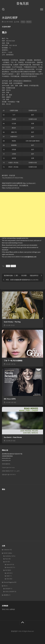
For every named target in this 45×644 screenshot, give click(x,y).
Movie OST (9, 567)
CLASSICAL (8, 556)
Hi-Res (13, 266)
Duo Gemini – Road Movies (13, 437)
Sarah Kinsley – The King (12, 322)
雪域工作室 (5, 609)
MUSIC (29, 22)
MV (5, 586)
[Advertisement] (22, 215)
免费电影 (12, 609)
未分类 (6, 595)
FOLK (23, 22)
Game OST (9, 565)
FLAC (8, 266)
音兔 (18, 22)
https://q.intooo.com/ (29, 183)
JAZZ (8, 573)
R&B (8, 576)
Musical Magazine (9, 582)
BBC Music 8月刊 (10, 399)
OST (6, 562)
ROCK (8, 579)
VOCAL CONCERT (10, 592)
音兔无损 (22, 3)
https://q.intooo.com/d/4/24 (11, 188)
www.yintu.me (6, 458)
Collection (6, 550)
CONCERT (8, 589)
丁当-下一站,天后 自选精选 (13, 361)
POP (6, 570)
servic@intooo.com (30, 257)
